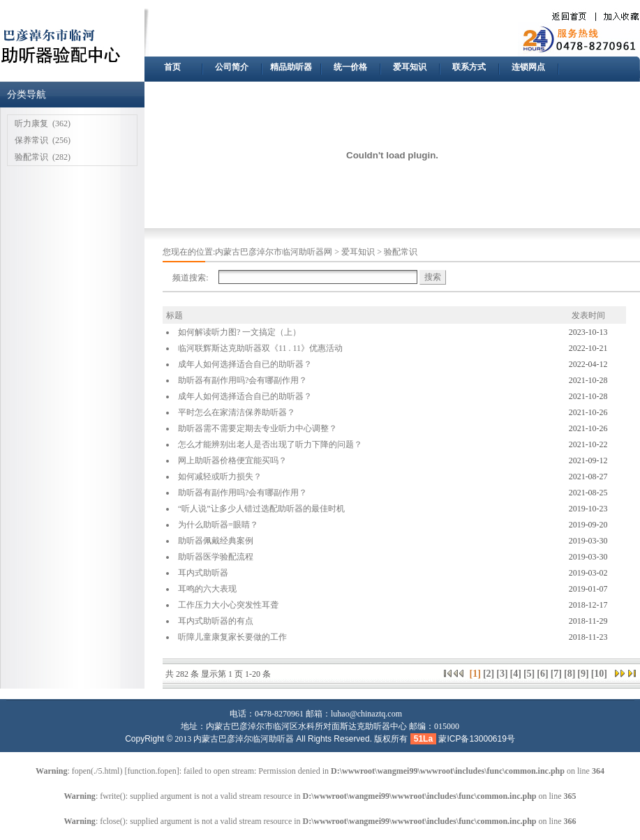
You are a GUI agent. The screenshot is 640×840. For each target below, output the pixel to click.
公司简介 (232, 67)
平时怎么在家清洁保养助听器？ (237, 412)
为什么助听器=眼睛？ (218, 525)
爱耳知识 (410, 67)
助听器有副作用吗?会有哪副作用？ (243, 380)
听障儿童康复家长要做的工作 (232, 637)
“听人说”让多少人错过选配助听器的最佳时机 (261, 509)
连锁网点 (528, 67)
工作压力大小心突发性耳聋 (228, 605)
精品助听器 (291, 67)
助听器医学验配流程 (216, 557)
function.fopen (151, 771)
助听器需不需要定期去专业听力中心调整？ (258, 428)
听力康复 (31, 123)
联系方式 (469, 67)
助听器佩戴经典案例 (216, 541)
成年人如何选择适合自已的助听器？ (245, 364)
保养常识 (31, 140)
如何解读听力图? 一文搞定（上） (239, 332)
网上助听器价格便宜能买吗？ (232, 460)
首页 (172, 67)
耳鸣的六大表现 (207, 589)
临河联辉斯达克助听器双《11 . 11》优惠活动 (260, 348)
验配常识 (31, 157)
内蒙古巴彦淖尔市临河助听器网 (274, 252)
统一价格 (350, 67)
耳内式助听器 (203, 573)
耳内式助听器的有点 (216, 621)
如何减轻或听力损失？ (220, 477)
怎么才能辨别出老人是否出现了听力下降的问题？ (270, 444)
